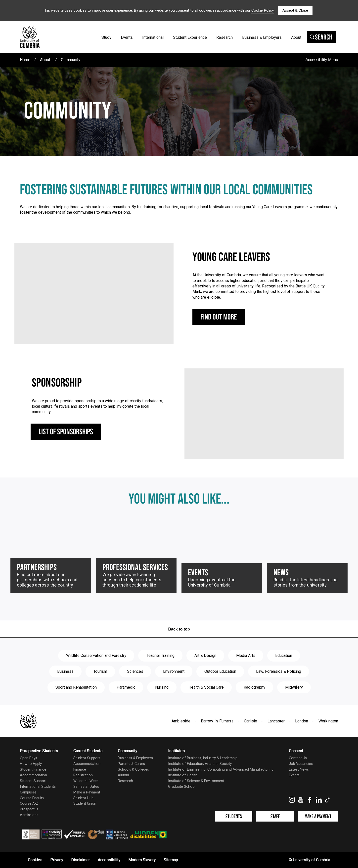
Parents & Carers (131, 764)
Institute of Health (183, 775)
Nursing (162, 687)
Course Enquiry (32, 798)
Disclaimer (80, 860)
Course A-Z (29, 804)
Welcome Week (86, 781)
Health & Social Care (206, 687)
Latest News (299, 769)
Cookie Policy (263, 10)
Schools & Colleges (133, 769)
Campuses (28, 792)
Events (127, 38)
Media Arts (246, 656)
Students (234, 816)
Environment (174, 671)
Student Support (33, 781)
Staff (275, 816)
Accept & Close (295, 10)
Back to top (179, 629)
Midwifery (294, 687)
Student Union (85, 804)
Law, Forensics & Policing (279, 671)
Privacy (57, 860)
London (302, 721)
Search (321, 37)
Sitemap (171, 860)
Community (71, 60)
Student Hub (83, 798)
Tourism (100, 671)
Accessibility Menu (322, 60)
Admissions (29, 815)
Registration (83, 775)
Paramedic (126, 687)
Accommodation (33, 775)
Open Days (28, 758)
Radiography (254, 687)
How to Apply (31, 764)
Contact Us (298, 758)
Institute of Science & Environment (196, 781)
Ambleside (181, 721)
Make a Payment (87, 792)
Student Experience (190, 38)
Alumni (123, 775)
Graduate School (182, 787)
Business (65, 671)
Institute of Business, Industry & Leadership (203, 758)
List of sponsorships (66, 432)
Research (224, 38)
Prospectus (29, 809)
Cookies (35, 860)
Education (284, 656)
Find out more (219, 317)
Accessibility (109, 860)
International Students (38, 787)
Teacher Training (160, 656)
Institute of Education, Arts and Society (200, 764)
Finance (80, 769)
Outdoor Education (220, 671)
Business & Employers (262, 38)
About (296, 38)
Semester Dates (86, 787)
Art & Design (205, 656)
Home (25, 60)
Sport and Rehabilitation (76, 687)
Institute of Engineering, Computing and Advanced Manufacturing (221, 769)
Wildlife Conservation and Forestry (96, 656)
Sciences (135, 671)
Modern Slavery (142, 860)
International (153, 38)
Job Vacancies (301, 764)
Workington (328, 721)
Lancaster (276, 721)
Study (106, 38)
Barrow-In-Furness (217, 721)
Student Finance (33, 769)
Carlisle (250, 721)
